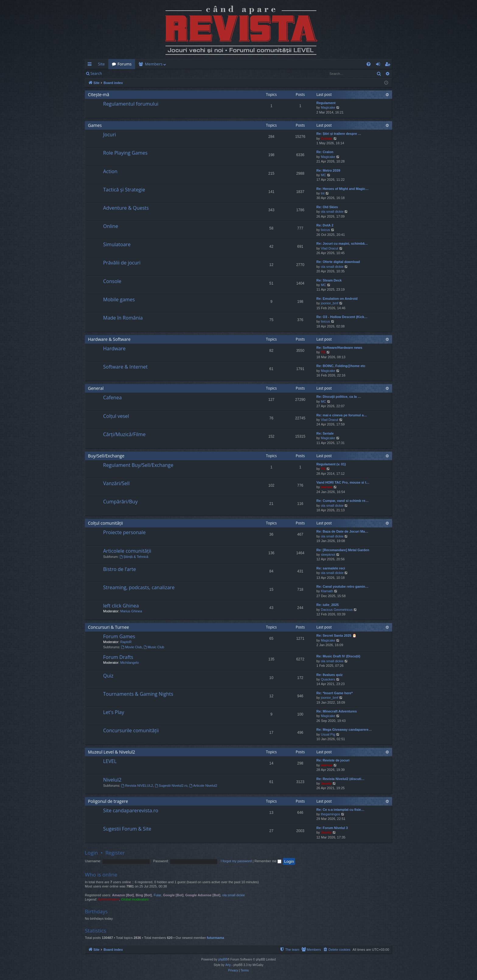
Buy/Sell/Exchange (106, 456)
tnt (323, 193)
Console (112, 281)
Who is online (101, 875)
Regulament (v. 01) (331, 464)
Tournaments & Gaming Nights (138, 694)
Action (110, 171)
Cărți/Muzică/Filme (124, 434)
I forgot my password (236, 861)
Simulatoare (117, 244)
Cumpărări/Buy (120, 502)
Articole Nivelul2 (203, 786)
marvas (327, 487)
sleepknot (328, 555)
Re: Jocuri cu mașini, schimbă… (342, 243)
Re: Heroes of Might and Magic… (343, 189)
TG (323, 352)
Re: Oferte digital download (338, 262)
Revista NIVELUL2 (137, 786)
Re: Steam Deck (329, 280)
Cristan (327, 138)
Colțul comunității (105, 523)
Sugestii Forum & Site (127, 829)
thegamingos (331, 814)
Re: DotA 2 (325, 225)
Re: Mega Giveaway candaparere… (344, 730)
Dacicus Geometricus (337, 610)
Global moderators (135, 899)
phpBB (223, 959)
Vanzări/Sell (116, 483)
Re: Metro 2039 (328, 170)
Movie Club (131, 647)
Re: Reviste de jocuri (333, 760)
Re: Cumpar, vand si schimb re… (343, 501)
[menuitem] (274, 64)
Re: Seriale (325, 433)
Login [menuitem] (379, 65)
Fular (157, 895)
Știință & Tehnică (134, 557)
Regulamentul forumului (131, 104)
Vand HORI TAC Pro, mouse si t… (343, 482)
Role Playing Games (125, 153)
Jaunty (326, 783)
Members (154, 64)
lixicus (326, 230)
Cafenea (112, 397)
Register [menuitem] (389, 65)
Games (95, 125)
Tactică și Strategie (124, 190)
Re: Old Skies (327, 207)
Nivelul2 (112, 780)
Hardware (114, 348)
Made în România (123, 318)
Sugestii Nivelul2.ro (171, 786)
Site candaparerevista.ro (131, 810)
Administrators (109, 899)
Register (136, 73)
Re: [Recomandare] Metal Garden (343, 550)
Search (96, 73)
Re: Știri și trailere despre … (339, 134)
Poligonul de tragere (108, 801)
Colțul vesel (116, 416)
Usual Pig (328, 734)
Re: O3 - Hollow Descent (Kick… (342, 317)
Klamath (327, 591)
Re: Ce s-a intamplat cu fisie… (340, 810)
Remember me (268, 861)
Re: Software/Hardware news (339, 348)
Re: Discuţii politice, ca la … (339, 397)
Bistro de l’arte (120, 569)
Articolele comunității (127, 551)
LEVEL (110, 761)
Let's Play (114, 712)
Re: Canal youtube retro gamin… (342, 586)
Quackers (328, 679)
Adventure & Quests (126, 208)
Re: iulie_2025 (327, 605)
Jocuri (110, 135)
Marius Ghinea (131, 611)
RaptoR (126, 642)
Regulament (326, 103)
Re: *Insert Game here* (334, 693)
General (96, 388)
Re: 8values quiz (329, 675)
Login (115, 73)
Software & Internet (125, 367)
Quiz (108, 676)
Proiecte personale (124, 532)
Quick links (91, 65)
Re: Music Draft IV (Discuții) (338, 656)
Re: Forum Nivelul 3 (332, 828)
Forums (124, 64)
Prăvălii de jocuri (122, 263)
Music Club (154, 647)
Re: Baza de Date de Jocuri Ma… (342, 531)
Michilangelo (129, 663)
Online (111, 226)
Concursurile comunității (131, 730)
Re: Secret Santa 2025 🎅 (336, 635)
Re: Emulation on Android (337, 299)
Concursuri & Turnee (108, 627)
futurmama (216, 938)
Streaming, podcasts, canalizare (139, 587)
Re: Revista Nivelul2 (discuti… (340, 779)
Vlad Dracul (330, 248)
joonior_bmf (330, 303)
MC (324, 175)
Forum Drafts (118, 657)
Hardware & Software (109, 339)
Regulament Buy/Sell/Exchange (138, 465)
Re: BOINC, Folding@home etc (341, 366)
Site (101, 64)
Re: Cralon (325, 152)
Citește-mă (99, 94)
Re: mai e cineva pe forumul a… (342, 415)
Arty (228, 965)
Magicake (328, 107)
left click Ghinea (121, 606)
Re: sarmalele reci (331, 568)
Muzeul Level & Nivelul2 (111, 752)
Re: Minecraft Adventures (337, 711)
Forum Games (119, 636)
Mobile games (119, 299)
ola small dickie (332, 212)
